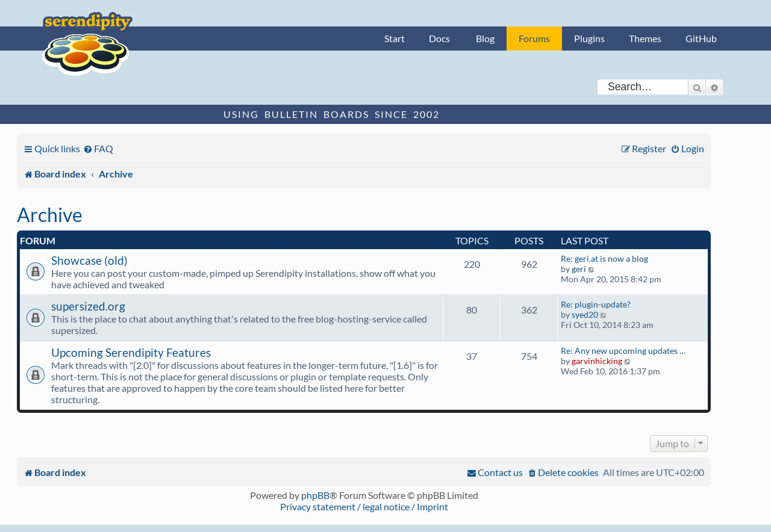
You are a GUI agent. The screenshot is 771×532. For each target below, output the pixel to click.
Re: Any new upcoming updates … (623, 351)
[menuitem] (98, 148)
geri (579, 269)
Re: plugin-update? (596, 304)
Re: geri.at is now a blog (604, 258)
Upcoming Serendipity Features (131, 352)
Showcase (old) (89, 260)
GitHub (701, 38)
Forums (534, 38)
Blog (485, 38)
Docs (439, 38)
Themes (645, 38)
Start (395, 38)
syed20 (585, 314)
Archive (50, 215)
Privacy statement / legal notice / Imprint (364, 506)
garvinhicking (597, 361)
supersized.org (88, 306)
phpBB (315, 495)
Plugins (589, 38)
